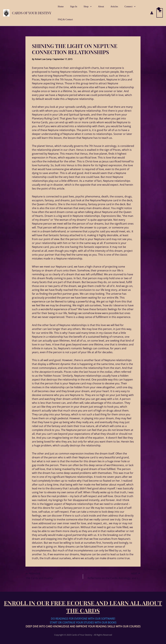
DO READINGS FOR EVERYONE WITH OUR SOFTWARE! (83, 619)
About (95, 6)
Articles (107, 6)
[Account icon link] (152, 13)
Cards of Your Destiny (32, 13)
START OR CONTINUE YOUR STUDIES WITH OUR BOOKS (83, 623)
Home (60, 6)
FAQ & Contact (64, 19)
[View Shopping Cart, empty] (160, 13)
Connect (121, 6)
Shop (83, 6)
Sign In (71, 6)
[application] (86, 6)
